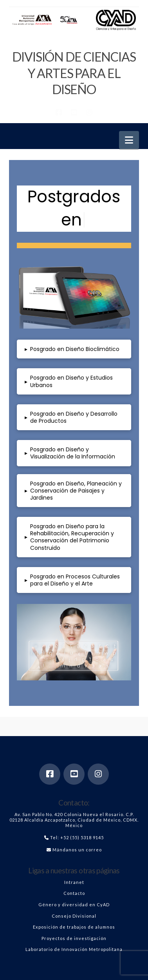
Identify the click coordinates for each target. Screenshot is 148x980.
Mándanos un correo (77, 850)
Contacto (74, 893)
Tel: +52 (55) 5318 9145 (77, 837)
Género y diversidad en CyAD (74, 905)
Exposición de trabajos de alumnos (74, 927)
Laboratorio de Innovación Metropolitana (74, 949)
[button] (129, 140)
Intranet (74, 882)
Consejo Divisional (74, 916)
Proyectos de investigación (74, 938)
